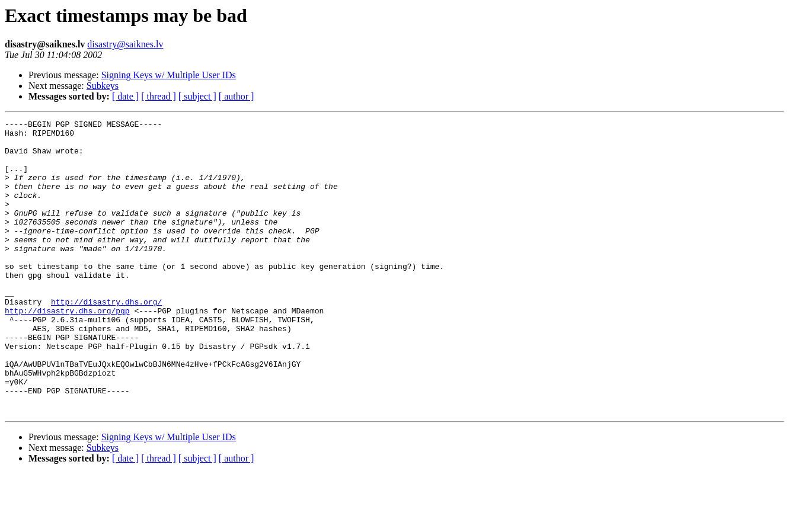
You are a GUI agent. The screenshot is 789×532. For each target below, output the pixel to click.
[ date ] (125, 96)
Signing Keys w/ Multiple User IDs (169, 75)
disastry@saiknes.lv (125, 44)
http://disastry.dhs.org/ (106, 339)
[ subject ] (197, 96)
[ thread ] (159, 96)
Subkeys (103, 86)
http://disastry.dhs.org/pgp (67, 350)
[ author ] (237, 96)
